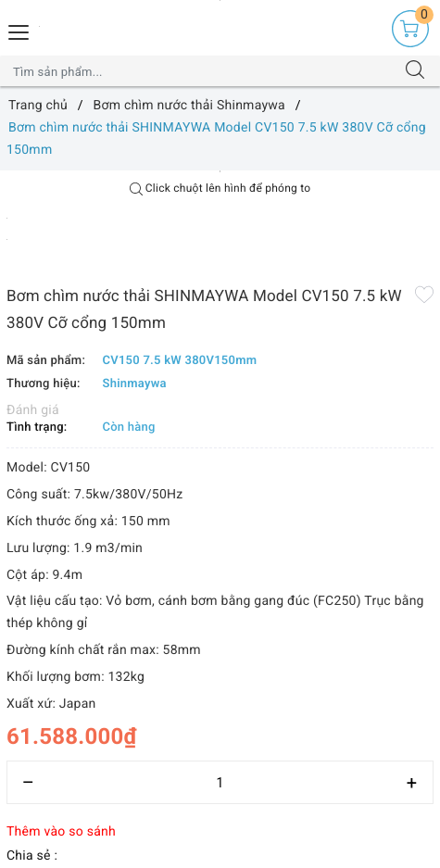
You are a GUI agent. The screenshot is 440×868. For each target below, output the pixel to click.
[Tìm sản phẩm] (202, 71)
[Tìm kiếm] (415, 71)
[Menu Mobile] (19, 30)
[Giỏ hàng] (410, 29)
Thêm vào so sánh (61, 832)
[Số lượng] (220, 782)
